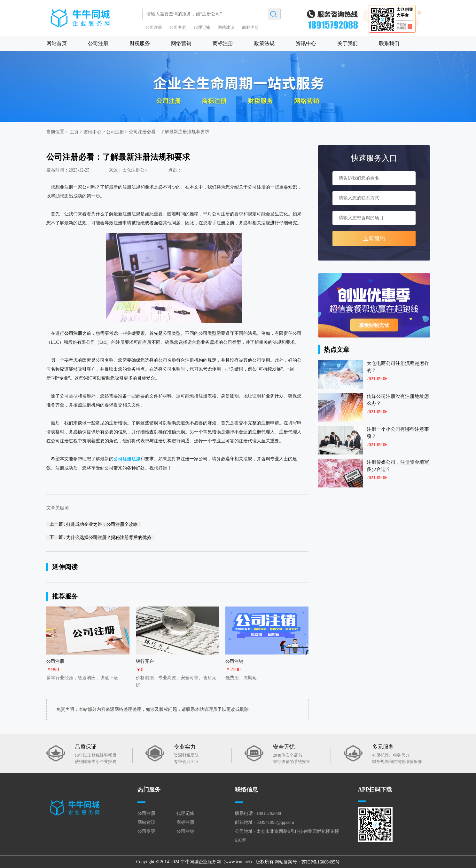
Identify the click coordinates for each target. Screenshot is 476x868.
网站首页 (57, 43)
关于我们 (347, 43)
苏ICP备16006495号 (321, 862)
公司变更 (178, 27)
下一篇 (101, 537)
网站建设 (226, 27)
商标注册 (250, 27)
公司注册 (154, 27)
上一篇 (94, 524)
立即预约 (374, 239)
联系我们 (389, 43)
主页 (74, 132)
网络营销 (181, 43)
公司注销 (185, 831)
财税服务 (140, 43)
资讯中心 (306, 43)
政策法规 (264, 43)
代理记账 (202, 27)
